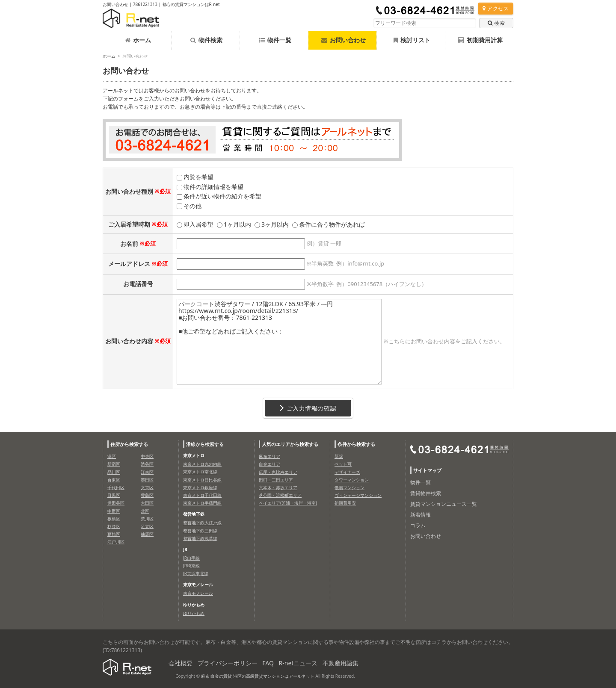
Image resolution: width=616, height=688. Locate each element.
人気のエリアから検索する (290, 444)
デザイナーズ (347, 472)
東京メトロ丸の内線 (202, 464)
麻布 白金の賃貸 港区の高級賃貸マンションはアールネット (258, 676)
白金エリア (269, 464)
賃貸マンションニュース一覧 (444, 504)
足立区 (147, 526)
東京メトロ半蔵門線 (202, 503)
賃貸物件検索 (426, 493)
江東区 (147, 472)
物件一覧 (275, 40)
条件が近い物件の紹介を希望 (222, 196)
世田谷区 (116, 503)
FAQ (268, 663)
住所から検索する (129, 444)
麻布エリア (269, 456)
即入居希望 (198, 224)
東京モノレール (198, 593)
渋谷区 (147, 464)
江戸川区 (116, 542)
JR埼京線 (191, 566)
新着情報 (421, 515)
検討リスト (412, 40)
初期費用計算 (480, 40)
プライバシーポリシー (228, 663)
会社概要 (181, 663)
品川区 (114, 472)
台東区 (114, 480)
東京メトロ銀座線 (200, 487)
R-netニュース (298, 663)
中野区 (114, 511)
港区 (112, 456)
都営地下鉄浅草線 (200, 538)
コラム (418, 525)
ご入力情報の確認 (308, 408)
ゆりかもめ (194, 613)
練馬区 (147, 534)
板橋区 (114, 519)
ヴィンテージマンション (358, 495)
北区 (145, 511)
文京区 (147, 487)
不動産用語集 (341, 663)
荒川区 (147, 519)
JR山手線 (191, 558)
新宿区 (114, 464)
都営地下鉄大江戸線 (202, 523)
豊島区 (147, 495)
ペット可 (343, 464)
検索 (496, 23)
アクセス (496, 8)
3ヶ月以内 (275, 224)
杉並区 (114, 526)
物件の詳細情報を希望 (213, 187)
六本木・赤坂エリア (278, 487)
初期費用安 (345, 503)
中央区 (147, 456)
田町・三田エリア (276, 480)
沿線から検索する (205, 444)
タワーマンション (352, 480)
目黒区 (114, 495)
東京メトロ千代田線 (202, 495)
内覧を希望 (198, 177)
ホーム (138, 40)
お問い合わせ (426, 536)
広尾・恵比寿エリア (278, 472)
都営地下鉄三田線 (200, 531)
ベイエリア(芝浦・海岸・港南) (288, 503)
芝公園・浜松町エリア (280, 495)
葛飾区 (114, 534)
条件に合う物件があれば (332, 224)
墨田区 (147, 480)
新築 (339, 456)
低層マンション (349, 487)
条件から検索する (356, 444)
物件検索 (206, 40)
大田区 (147, 503)
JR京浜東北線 (196, 573)
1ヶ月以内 (237, 224)
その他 (192, 206)
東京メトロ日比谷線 (202, 480)
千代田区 (116, 487)
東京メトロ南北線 (200, 472)
